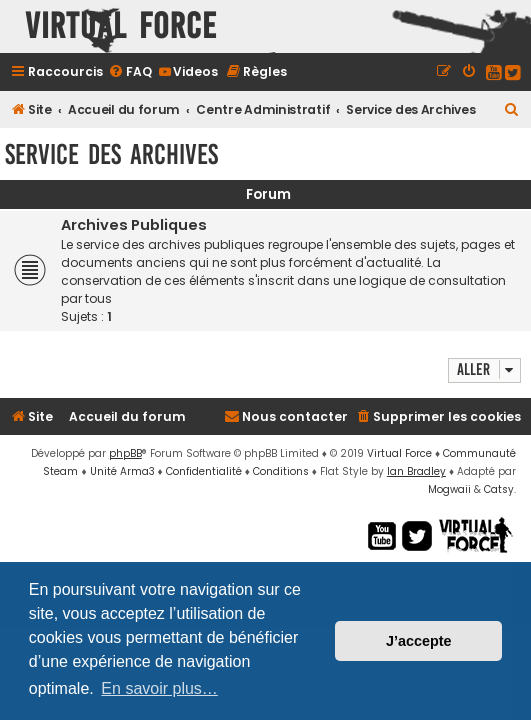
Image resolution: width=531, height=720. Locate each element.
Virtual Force (399, 453)
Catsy (499, 489)
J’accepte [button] (419, 641)
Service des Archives (111, 154)
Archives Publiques (134, 225)
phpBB (125, 453)
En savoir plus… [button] (159, 688)
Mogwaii (449, 489)
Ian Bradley (416, 471)
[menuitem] (130, 71)
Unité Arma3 (122, 471)
